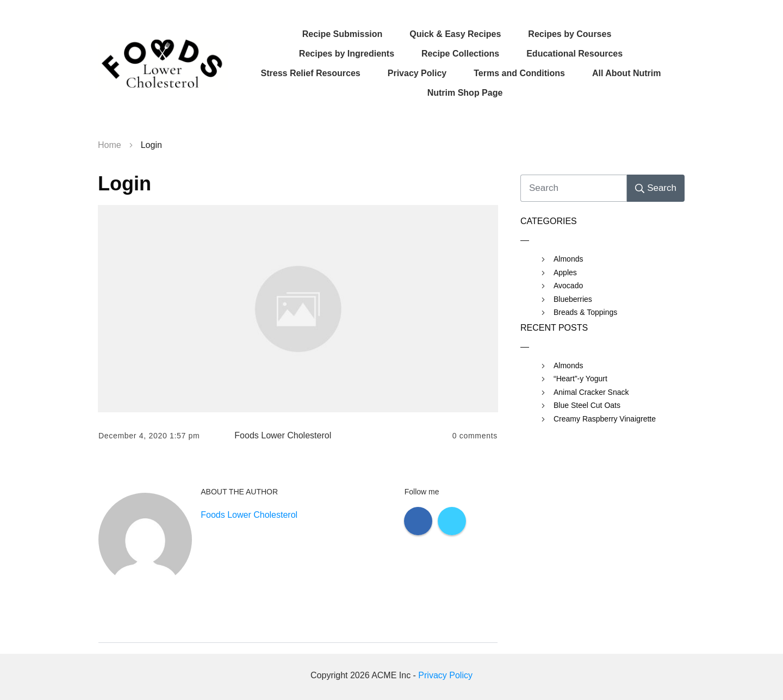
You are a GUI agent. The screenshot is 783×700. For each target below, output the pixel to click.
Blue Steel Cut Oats (587, 405)
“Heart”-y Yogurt (580, 379)
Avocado (568, 286)
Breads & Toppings (585, 312)
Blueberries (573, 299)
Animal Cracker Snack (591, 392)
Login (125, 184)
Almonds (568, 259)
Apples (565, 272)
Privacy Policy (445, 675)
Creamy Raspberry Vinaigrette (605, 419)
